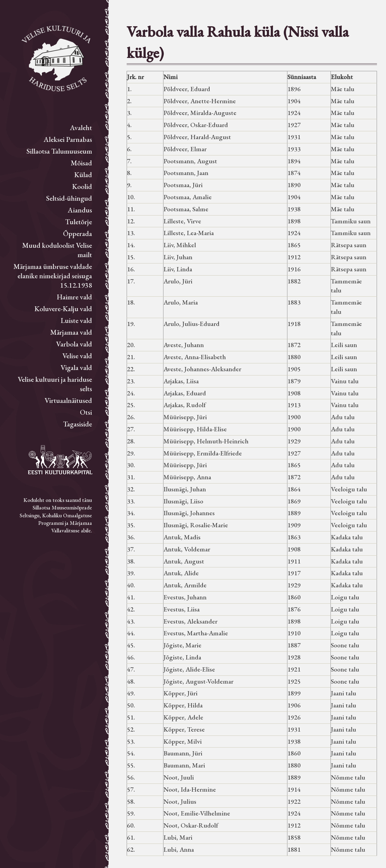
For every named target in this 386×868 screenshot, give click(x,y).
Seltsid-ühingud (69, 198)
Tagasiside (78, 424)
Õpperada (78, 233)
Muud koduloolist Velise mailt (57, 250)
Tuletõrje (79, 222)
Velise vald (77, 356)
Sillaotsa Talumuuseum (59, 151)
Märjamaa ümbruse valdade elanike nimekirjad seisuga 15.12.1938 (53, 276)
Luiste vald (76, 320)
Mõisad (81, 163)
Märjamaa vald (71, 332)
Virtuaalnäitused (68, 400)
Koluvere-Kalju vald (63, 309)
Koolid (82, 186)
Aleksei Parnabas (68, 139)
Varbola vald (74, 344)
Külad (83, 175)
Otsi (86, 412)
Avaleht (81, 128)
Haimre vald (74, 297)
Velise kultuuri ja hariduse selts (55, 384)
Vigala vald (76, 367)
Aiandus (80, 210)
